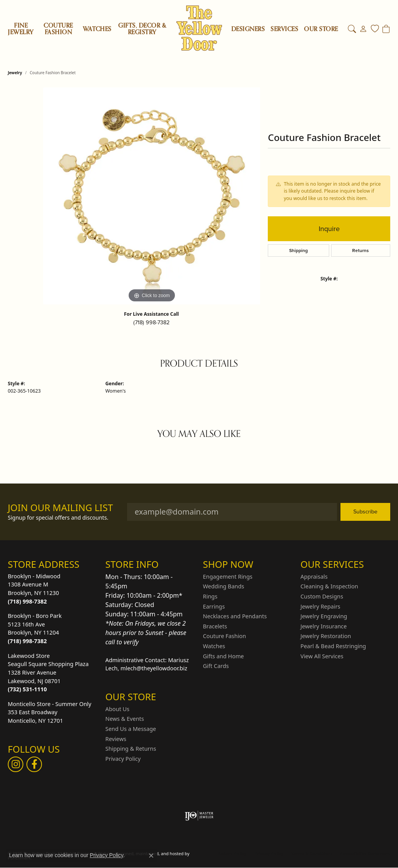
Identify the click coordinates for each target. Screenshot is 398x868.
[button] (53, 564)
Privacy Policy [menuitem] (123, 759)
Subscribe (365, 511)
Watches (97, 29)
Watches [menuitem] (214, 646)
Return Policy (232, 853)
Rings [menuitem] (210, 597)
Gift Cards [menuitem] (216, 666)
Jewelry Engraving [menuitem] (324, 616)
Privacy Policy (269, 853)
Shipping (298, 250)
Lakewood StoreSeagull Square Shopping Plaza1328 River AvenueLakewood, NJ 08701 (48, 672)
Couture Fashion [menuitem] (224, 636)
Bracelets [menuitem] (215, 626)
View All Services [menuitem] (322, 656)
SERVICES (284, 29)
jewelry (15, 73)
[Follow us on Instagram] (16, 764)
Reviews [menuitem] (116, 739)
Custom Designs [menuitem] (322, 597)
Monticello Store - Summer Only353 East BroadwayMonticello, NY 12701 (50, 712)
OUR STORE (321, 29)
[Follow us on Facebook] (34, 764)
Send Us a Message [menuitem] (131, 729)
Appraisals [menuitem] (314, 577)
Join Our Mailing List (60, 508)
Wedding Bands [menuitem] (223, 586)
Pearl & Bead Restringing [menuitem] (333, 646)
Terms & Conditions (312, 853)
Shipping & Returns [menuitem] (131, 749)
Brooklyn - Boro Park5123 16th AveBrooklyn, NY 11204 (35, 628)
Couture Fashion (58, 29)
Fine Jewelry (21, 29)
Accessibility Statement (365, 853)
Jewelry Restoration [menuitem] (326, 636)
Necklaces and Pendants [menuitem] (235, 616)
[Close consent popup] (151, 856)
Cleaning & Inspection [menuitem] (329, 586)
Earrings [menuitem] (214, 606)
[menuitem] (199, 816)
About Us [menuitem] (117, 709)
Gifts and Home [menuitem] (223, 656)
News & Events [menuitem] (125, 719)
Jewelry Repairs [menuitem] (320, 606)
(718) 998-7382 (151, 322)
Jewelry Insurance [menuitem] (324, 626)
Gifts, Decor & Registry (142, 29)
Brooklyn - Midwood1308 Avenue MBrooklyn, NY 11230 (34, 589)
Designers (248, 29)
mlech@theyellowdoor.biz (154, 668)
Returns (360, 250)
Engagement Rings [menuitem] (228, 577)
